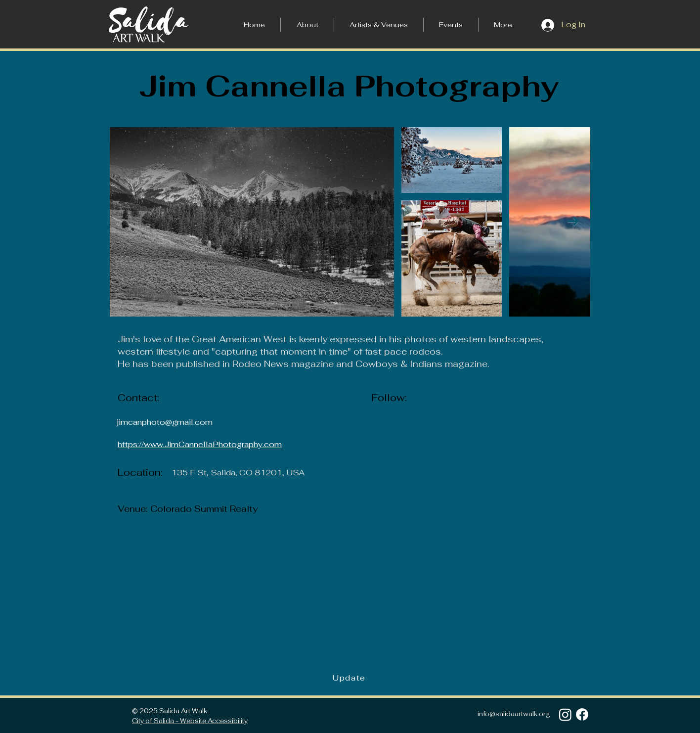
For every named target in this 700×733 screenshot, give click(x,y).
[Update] (350, 678)
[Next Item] (573, 221)
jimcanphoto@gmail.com (165, 422)
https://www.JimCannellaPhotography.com (200, 444)
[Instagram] (565, 714)
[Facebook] (582, 714)
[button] (503, 25)
